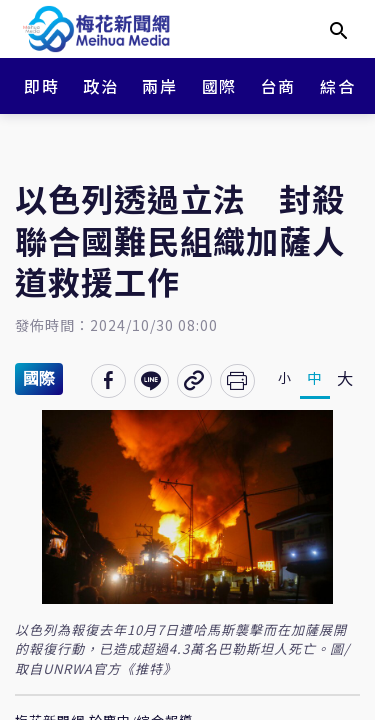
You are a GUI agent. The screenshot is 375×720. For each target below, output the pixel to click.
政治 (100, 86)
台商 (278, 86)
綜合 (337, 86)
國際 (219, 86)
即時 (41, 86)
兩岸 (159, 86)
